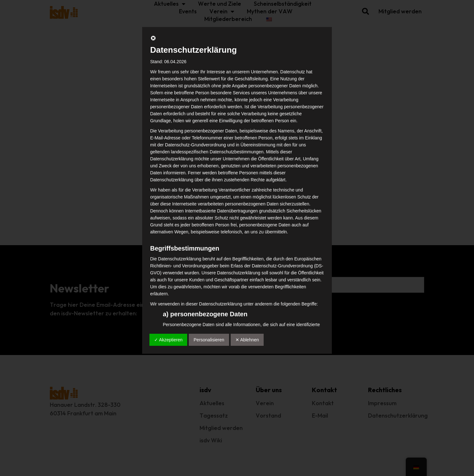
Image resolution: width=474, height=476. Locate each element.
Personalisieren (209, 340)
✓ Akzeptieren (168, 340)
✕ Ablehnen (247, 340)
